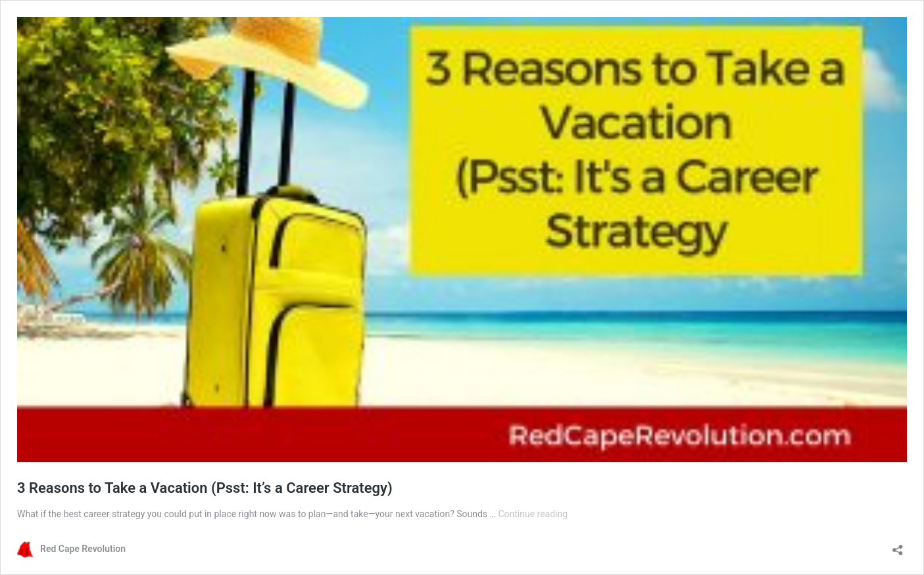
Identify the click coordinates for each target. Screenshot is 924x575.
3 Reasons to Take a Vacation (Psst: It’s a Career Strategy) (205, 488)
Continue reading (533, 514)
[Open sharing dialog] (898, 546)
